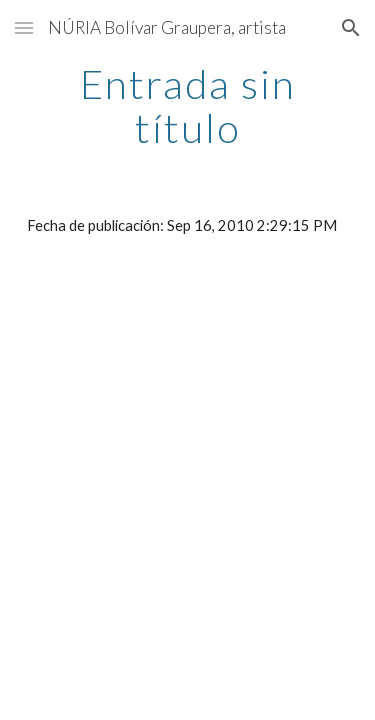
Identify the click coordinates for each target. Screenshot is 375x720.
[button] (24, 27)
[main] (188, 106)
